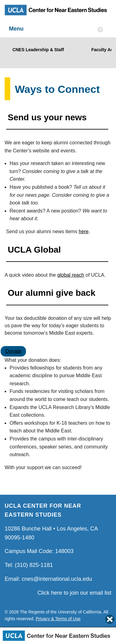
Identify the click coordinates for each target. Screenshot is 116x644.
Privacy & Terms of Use (58, 619)
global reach (71, 275)
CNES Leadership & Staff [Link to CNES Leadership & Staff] (37, 50)
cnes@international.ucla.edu (57, 579)
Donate (13, 351)
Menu (56, 29)
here (84, 231)
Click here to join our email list (74, 593)
